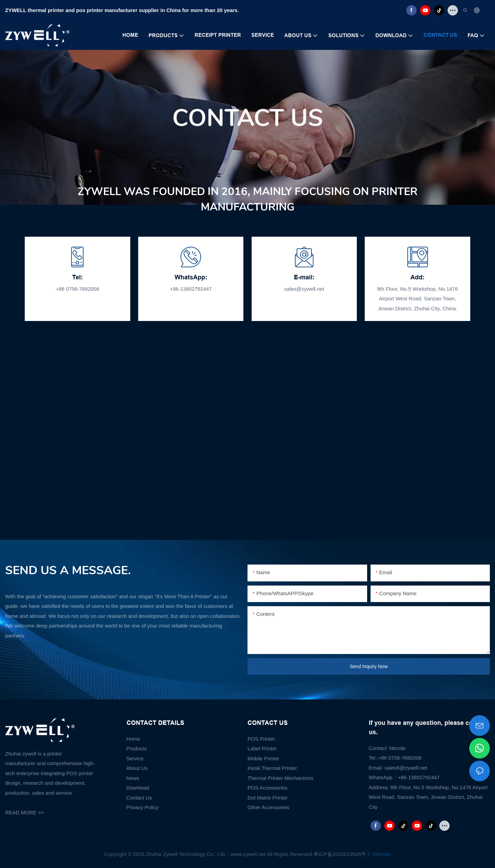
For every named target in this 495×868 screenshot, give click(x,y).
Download (138, 788)
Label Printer (262, 748)
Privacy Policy (142, 807)
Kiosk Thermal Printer (272, 768)
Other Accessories (268, 807)
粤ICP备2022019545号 (340, 854)
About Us (137, 768)
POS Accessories (267, 788)
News (133, 778)
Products (137, 748)
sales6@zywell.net (406, 768)
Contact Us (139, 798)
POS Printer (261, 739)
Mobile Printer (263, 758)
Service (135, 758)
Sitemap (381, 854)
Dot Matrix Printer (268, 798)
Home (133, 739)
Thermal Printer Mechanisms (280, 778)
